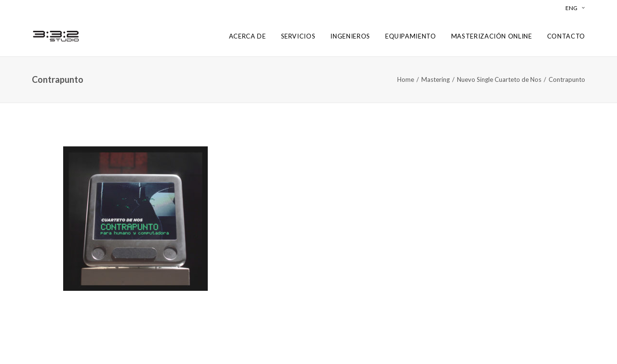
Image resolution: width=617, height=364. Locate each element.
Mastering (436, 79)
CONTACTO (566, 36)
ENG (575, 8)
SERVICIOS (298, 36)
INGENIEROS (350, 36)
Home (406, 79)
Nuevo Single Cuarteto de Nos (499, 79)
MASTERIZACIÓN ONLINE (492, 36)
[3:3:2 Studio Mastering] (56, 36)
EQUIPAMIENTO (411, 36)
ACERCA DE (248, 36)
